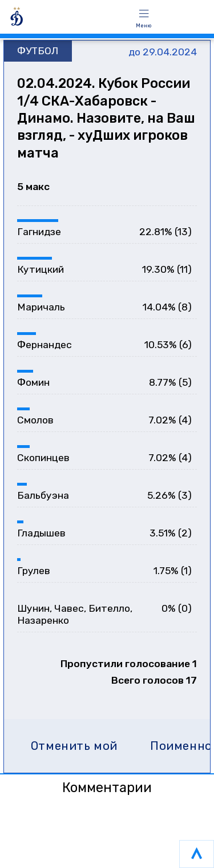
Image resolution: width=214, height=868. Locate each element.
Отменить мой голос (74, 749)
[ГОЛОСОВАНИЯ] (64, 19)
